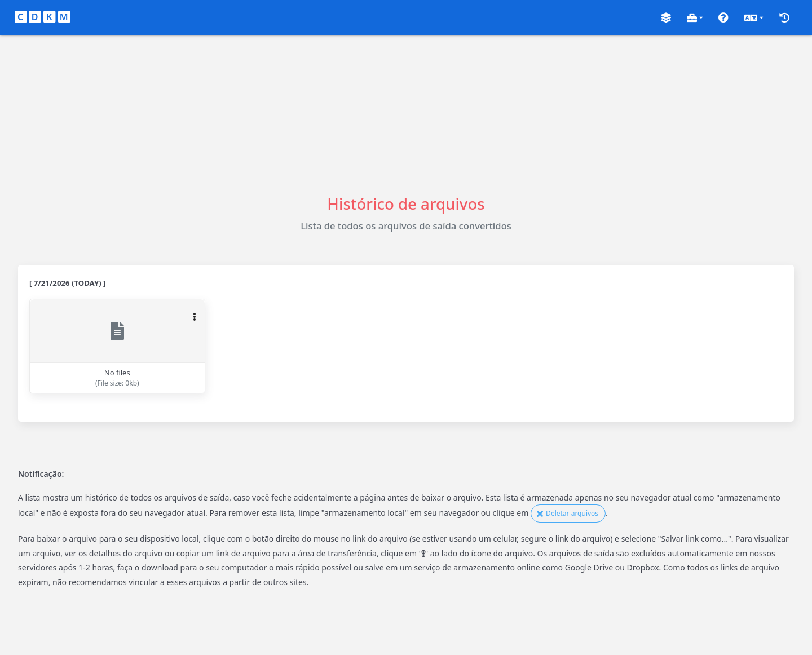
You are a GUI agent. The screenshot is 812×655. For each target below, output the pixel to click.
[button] (666, 18)
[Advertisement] (406, 114)
